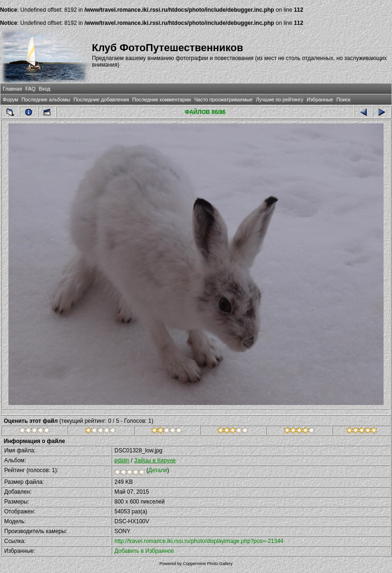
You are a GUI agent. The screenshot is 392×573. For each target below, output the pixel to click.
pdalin (122, 460)
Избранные (320, 99)
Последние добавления (101, 99)
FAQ (30, 89)
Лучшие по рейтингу (280, 99)
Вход (45, 89)
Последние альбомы (46, 99)
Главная (12, 89)
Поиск (343, 99)
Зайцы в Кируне (155, 460)
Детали (158, 470)
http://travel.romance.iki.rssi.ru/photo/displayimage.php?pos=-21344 (199, 541)
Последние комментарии (162, 99)
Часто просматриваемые (223, 99)
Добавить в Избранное (144, 551)
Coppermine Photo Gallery (208, 564)
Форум (11, 99)
